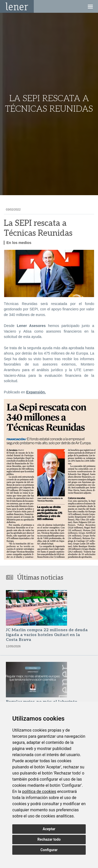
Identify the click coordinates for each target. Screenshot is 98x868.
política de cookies (39, 791)
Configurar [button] (49, 850)
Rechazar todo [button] (49, 839)
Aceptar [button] (49, 829)
